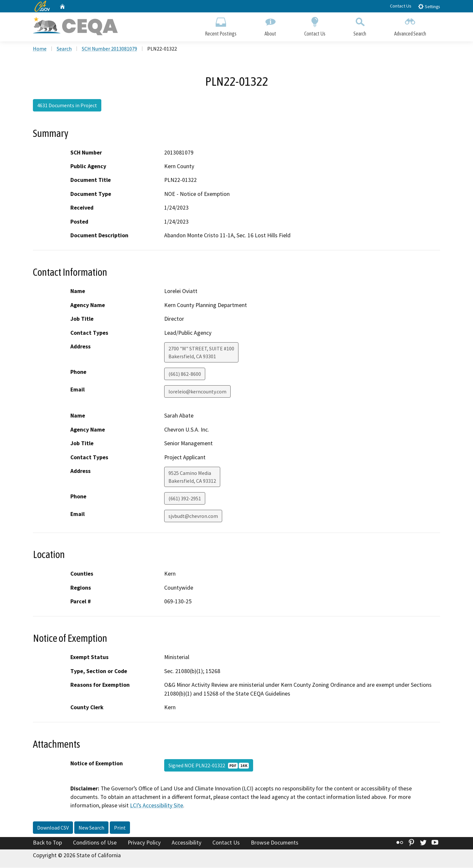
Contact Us (401, 6)
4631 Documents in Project (67, 106)
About (270, 25)
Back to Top (47, 843)
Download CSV (53, 828)
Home (40, 49)
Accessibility (186, 843)
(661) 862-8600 (185, 375)
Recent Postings (221, 25)
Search (360, 25)
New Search (91, 828)
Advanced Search (410, 25)
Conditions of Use (95, 843)
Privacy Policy (144, 843)
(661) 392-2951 (185, 499)
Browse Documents (275, 843)
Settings (429, 6)
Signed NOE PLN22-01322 (209, 766)
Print (120, 828)
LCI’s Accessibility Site (157, 806)
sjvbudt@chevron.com (193, 517)
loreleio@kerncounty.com (197, 392)
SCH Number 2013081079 (109, 49)
